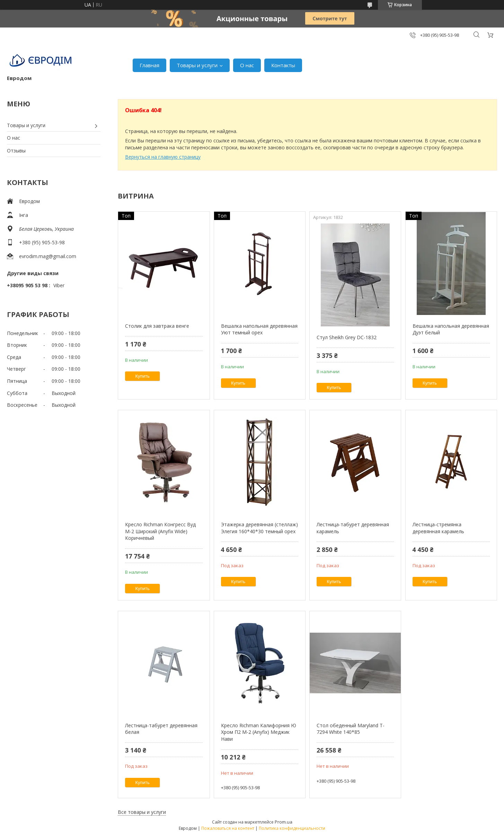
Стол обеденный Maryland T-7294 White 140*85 (351, 729)
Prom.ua (284, 822)
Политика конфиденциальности (292, 828)
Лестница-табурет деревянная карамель (353, 528)
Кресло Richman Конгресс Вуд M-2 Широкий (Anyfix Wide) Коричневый (160, 531)
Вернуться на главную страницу (163, 157)
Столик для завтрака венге (157, 326)
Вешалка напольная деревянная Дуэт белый (451, 329)
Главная (149, 65)
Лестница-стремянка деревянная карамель (438, 528)
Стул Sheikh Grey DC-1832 (347, 337)
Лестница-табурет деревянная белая (161, 729)
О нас (247, 65)
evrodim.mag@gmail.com (48, 256)
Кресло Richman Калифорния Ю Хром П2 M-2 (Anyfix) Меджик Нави (259, 732)
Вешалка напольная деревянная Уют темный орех (259, 329)
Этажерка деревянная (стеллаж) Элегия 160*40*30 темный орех (259, 528)
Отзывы (16, 151)
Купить (143, 376)
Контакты (283, 65)
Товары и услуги (197, 65)
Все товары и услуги (142, 812)
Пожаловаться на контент (228, 828)
